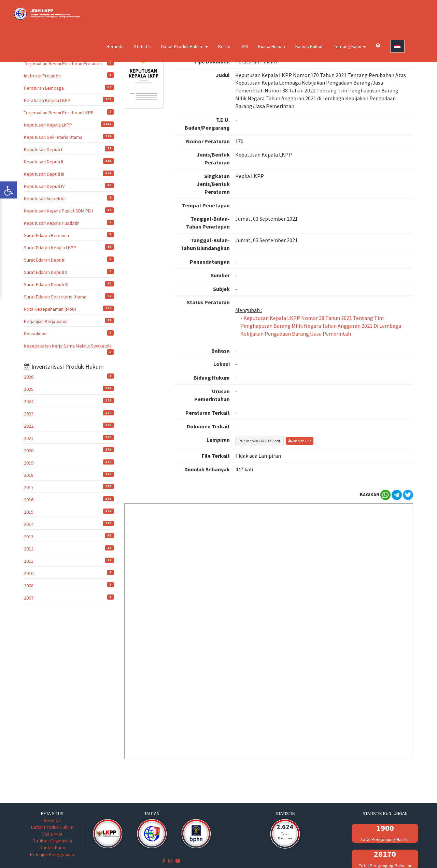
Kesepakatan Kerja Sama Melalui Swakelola (68, 346)
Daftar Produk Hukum (185, 46)
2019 (29, 463)
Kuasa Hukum (272, 46)
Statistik (142, 46)
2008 (29, 586)
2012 (29, 549)
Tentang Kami (350, 46)
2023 (29, 414)
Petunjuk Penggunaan (52, 854)
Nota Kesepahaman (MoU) (50, 309)
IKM (244, 46)
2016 (29, 500)
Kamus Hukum (309, 46)
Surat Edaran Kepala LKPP (50, 248)
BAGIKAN (370, 495)
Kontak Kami (52, 848)
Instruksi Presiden (42, 76)
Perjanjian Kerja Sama (46, 321)
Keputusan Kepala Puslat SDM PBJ (59, 211)
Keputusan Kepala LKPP (48, 125)
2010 (29, 573)
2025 (29, 389)
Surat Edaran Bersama (46, 235)
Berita (224, 46)
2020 (29, 451)
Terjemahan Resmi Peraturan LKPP (59, 113)
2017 (29, 487)
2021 (29, 438)
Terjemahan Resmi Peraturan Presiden (63, 63)
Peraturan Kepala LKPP (47, 100)
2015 (29, 512)
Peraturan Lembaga (44, 88)
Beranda (115, 46)
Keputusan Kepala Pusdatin (52, 223)
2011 (29, 561)
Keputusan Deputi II (44, 162)
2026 (29, 377)
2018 (29, 475)
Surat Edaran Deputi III (46, 284)
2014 (29, 524)
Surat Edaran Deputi (44, 260)
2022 (29, 426)
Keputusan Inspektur (45, 198)
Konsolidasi (36, 334)
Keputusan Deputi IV (44, 186)
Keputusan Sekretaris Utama (53, 137)
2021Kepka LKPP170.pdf (259, 441)
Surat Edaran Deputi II (46, 272)
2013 (29, 536)
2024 (29, 401)
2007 (29, 598)
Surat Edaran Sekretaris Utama (55, 297)
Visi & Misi (52, 834)
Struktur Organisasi (52, 841)
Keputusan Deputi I (43, 149)
